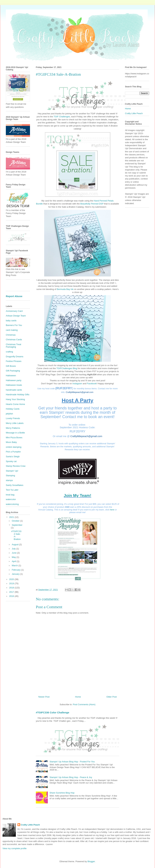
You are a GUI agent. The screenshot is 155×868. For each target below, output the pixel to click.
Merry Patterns (13, 428)
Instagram (77, 384)
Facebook (92, 384)
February (16, 570)
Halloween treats (14, 385)
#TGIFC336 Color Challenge (52, 712)
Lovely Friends (13, 418)
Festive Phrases (14, 361)
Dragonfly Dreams (15, 357)
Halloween (11, 376)
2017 (12, 592)
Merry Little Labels (15, 423)
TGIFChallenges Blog (67, 368)
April (14, 561)
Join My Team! (78, 495)
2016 (12, 596)
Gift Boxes (11, 366)
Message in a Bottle (15, 433)
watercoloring (12, 504)
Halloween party (14, 380)
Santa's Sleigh (13, 456)
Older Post (112, 697)
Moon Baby (11, 442)
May (14, 557)
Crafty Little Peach (134, 113)
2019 (12, 583)
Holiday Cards (13, 409)
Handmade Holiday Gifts (18, 395)
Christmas (11, 335)
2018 (12, 588)
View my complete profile (14, 848)
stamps (9, 480)
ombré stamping (14, 447)
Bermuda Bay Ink (65, 289)
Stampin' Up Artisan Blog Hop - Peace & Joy (71, 777)
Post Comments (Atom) (84, 704)
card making (12, 330)
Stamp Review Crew (16, 466)
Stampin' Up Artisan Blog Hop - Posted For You (72, 762)
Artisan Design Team (16, 316)
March (15, 565)
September (17, 525)
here (112, 510)
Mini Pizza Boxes (14, 437)
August (15, 544)
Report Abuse (14, 296)
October (16, 521)
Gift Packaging (13, 371)
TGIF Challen (60, 117)
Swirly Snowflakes (15, 485)
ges (68, 117)
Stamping (10, 475)
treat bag (10, 495)
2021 (12, 517)
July (14, 549)
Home (78, 697)
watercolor (11, 499)
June (14, 553)
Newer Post (44, 697)
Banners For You (14, 325)
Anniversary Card (14, 311)
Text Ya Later (12, 490)
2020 (12, 579)
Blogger (91, 861)
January (16, 574)
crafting (9, 352)
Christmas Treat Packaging (13, 346)
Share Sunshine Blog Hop (62, 793)
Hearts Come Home (15, 404)
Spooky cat (11, 461)
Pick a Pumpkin (13, 452)
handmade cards (14, 390)
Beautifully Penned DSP (92, 204)
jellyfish (9, 414)
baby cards (11, 321)
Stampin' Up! (12, 471)
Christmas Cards (14, 340)
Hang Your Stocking (15, 399)
